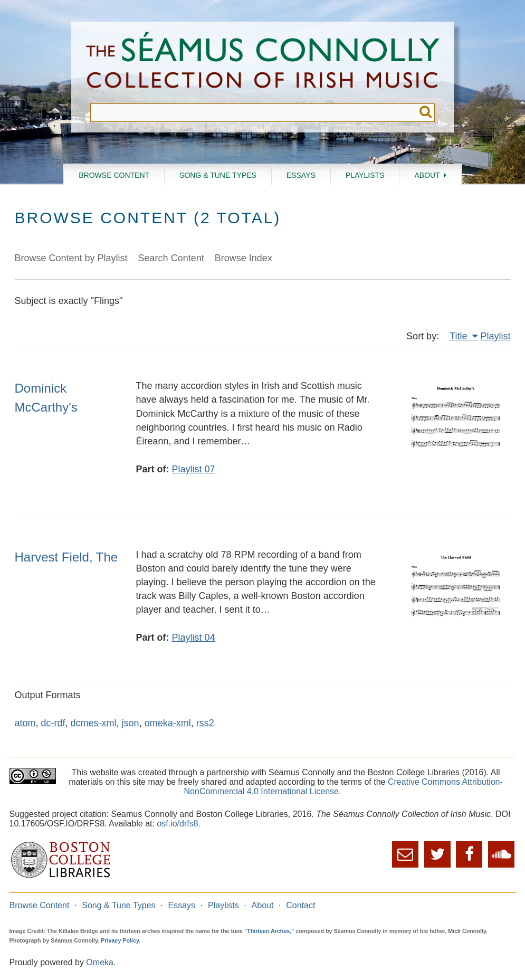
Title (460, 336)
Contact (300, 905)
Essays (301, 175)
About (427, 175)
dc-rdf (53, 723)
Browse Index (244, 258)
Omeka (100, 962)
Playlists (365, 175)
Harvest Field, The (66, 557)
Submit (426, 113)
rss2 (205, 723)
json (131, 723)
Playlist (495, 336)
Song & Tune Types (218, 175)
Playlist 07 (194, 469)
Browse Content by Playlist (71, 258)
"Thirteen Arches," (269, 931)
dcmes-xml (94, 723)
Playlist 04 (194, 638)
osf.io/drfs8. (179, 824)
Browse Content (114, 175)
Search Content (171, 258)
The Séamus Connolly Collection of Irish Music (263, 63)
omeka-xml (168, 723)
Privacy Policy (120, 940)
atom (25, 723)
